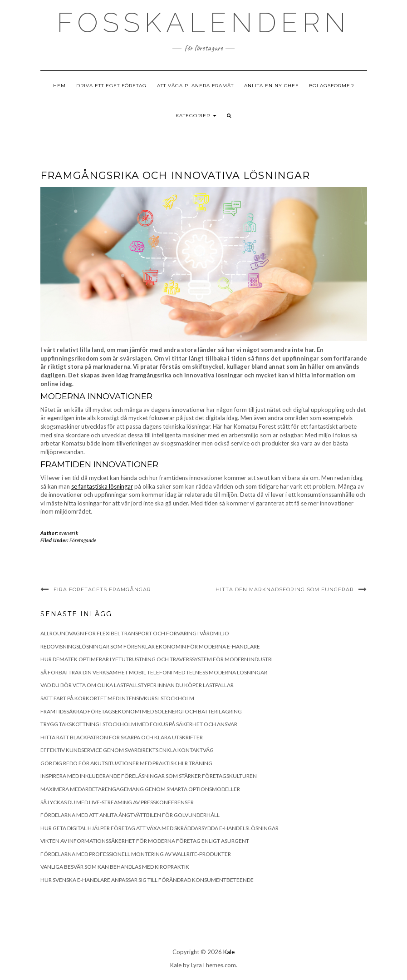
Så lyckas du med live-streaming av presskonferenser (117, 802)
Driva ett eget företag (111, 86)
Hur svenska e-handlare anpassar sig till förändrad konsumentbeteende (147, 880)
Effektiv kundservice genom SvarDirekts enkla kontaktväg (127, 750)
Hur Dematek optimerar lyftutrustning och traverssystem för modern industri (157, 659)
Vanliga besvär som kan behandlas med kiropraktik (115, 867)
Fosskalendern (203, 23)
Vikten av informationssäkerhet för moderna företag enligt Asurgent (145, 841)
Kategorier (196, 116)
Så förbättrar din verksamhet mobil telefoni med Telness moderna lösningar (154, 672)
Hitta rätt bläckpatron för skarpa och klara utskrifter (122, 737)
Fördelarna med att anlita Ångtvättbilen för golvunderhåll (130, 815)
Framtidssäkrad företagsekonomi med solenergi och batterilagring (141, 711)
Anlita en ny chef (271, 86)
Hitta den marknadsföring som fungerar (285, 589)
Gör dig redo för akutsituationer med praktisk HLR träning (126, 763)
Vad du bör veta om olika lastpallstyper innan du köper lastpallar (137, 685)
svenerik (69, 533)
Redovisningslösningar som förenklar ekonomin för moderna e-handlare (150, 646)
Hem (59, 86)
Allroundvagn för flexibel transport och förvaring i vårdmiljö (135, 633)
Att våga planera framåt (195, 86)
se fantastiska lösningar (102, 486)
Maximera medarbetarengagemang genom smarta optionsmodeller (140, 789)
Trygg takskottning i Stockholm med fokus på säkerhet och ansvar (139, 724)
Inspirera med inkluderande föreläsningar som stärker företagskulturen (149, 776)
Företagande (83, 540)
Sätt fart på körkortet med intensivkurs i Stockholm (117, 698)
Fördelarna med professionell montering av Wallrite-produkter (136, 854)
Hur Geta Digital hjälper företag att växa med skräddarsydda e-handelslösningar (159, 828)
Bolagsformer (331, 86)
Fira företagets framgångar (102, 589)
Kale (229, 952)
